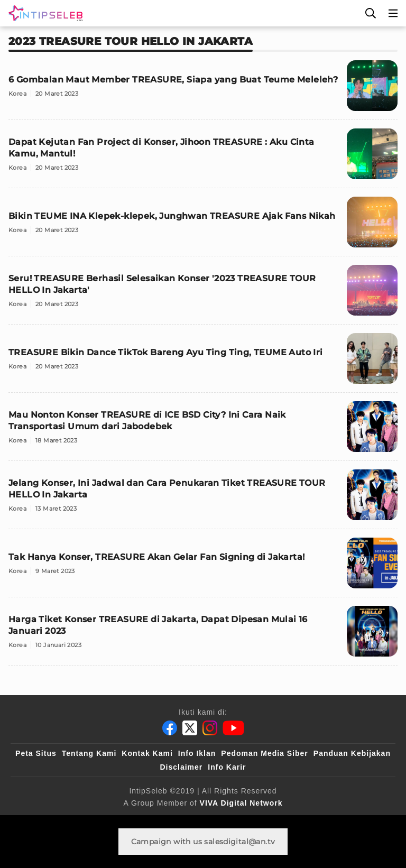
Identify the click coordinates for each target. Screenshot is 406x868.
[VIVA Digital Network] (241, 803)
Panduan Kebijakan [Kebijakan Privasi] (352, 753)
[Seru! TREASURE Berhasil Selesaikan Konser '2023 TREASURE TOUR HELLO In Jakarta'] (203, 295)
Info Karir (227, 767)
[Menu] (393, 13)
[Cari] (371, 13)
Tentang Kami (89, 753)
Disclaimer (181, 767)
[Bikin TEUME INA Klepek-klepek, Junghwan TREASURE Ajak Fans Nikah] (203, 227)
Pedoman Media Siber (264, 753)
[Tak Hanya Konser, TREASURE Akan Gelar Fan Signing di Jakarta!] (203, 567)
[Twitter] (190, 728)
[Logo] (43, 13)
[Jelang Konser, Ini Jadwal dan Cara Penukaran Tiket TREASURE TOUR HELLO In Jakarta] (203, 499)
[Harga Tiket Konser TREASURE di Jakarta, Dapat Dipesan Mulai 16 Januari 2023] (203, 636)
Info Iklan (197, 753)
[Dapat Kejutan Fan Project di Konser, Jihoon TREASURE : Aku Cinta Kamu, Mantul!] (203, 158)
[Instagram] (210, 728)
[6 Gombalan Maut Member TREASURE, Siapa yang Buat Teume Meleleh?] (203, 90)
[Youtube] (233, 728)
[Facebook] (170, 728)
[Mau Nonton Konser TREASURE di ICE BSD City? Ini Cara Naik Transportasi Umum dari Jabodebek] (203, 431)
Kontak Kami (147, 753)
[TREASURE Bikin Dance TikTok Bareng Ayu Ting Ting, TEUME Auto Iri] (203, 363)
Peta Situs (36, 753)
